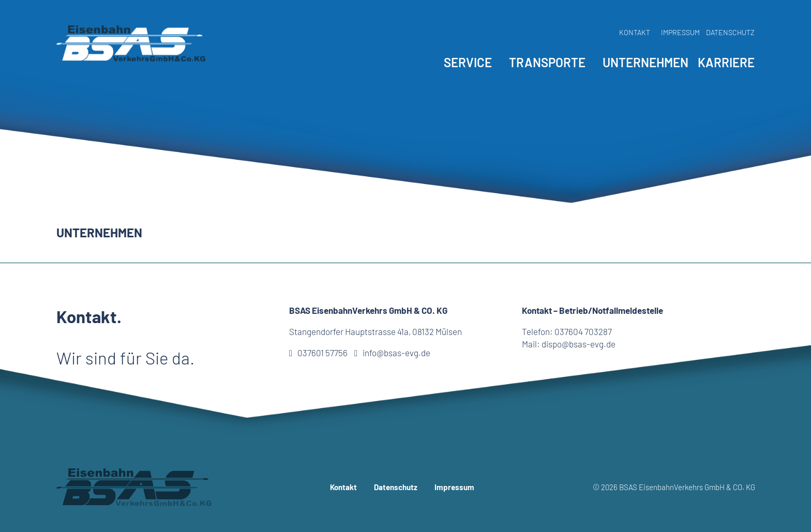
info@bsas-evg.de (392, 353)
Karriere (726, 62)
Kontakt (635, 32)
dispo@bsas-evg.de (579, 344)
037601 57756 (318, 353)
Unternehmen (645, 62)
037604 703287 (583, 331)
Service (468, 62)
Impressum (680, 32)
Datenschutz (730, 32)
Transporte (547, 62)
